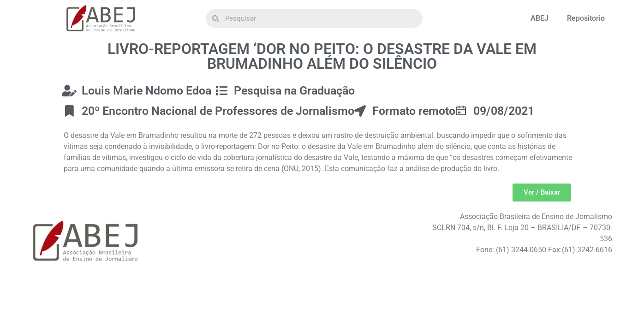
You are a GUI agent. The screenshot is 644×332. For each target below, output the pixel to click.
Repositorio (586, 18)
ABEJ (540, 18)
